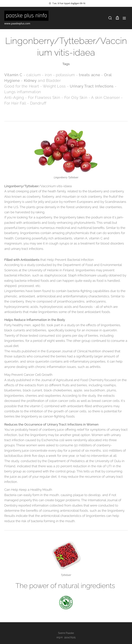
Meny (124, 18)
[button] (110, 18)
